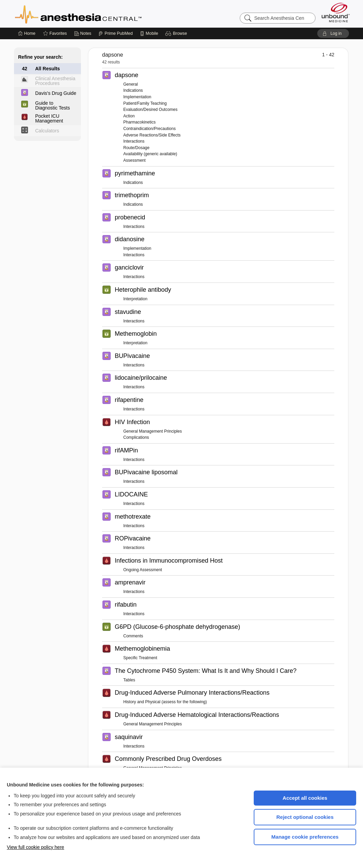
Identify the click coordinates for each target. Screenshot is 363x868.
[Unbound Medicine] (336, 12)
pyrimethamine (135, 173)
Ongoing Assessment (143, 570)
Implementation (137, 97)
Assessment (134, 160)
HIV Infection (132, 422)
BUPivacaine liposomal (146, 472)
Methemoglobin (136, 334)
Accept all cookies (305, 798)
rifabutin (126, 605)
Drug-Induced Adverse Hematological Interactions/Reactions (197, 715)
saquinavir (129, 737)
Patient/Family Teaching (145, 103)
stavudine (128, 312)
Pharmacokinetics (139, 122)
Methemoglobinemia (142, 649)
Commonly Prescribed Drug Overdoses (168, 759)
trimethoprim (132, 195)
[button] (177, 33)
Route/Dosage (136, 148)
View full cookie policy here (36, 847)
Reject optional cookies (305, 817)
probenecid (130, 217)
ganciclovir (129, 267)
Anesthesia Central (100, 14)
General (131, 84)
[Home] (27, 33)
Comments (133, 636)
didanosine (130, 239)
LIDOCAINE (131, 494)
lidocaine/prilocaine (141, 378)
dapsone (127, 75)
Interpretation (135, 299)
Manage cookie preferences (305, 837)
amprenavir (130, 582)
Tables (129, 680)
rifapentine (129, 400)
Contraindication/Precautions (149, 129)
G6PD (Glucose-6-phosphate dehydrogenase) (177, 627)
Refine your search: (40, 57)
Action (129, 116)
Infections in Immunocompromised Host (169, 561)
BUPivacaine (132, 356)
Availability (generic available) (150, 154)
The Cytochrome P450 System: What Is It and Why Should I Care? (206, 671)
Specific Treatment (140, 658)
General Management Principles (152, 431)
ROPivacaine (133, 538)
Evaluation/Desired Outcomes (150, 110)
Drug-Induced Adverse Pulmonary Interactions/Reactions (192, 693)
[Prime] (115, 33)
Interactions (134, 141)
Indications (133, 90)
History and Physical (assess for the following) (165, 702)
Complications (136, 437)
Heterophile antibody (143, 290)
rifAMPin (126, 450)
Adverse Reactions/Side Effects (152, 135)
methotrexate (133, 517)
